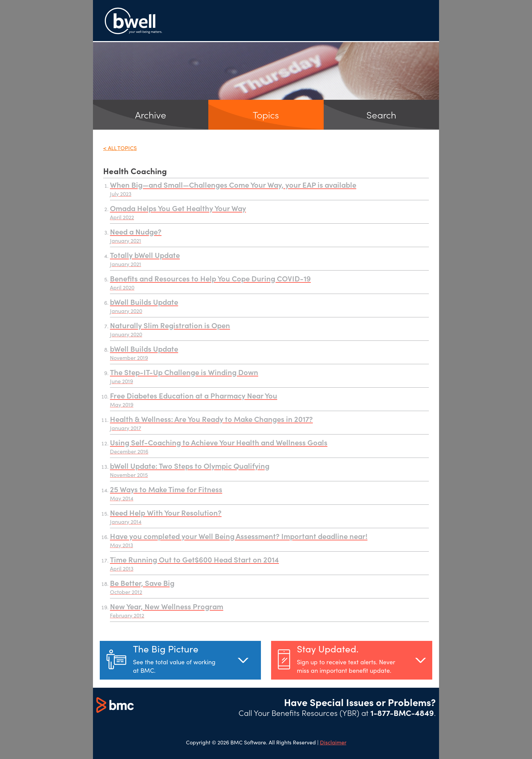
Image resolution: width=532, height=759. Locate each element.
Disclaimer (333, 742)
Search (381, 115)
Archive (151, 115)
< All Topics (120, 148)
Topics (266, 115)
